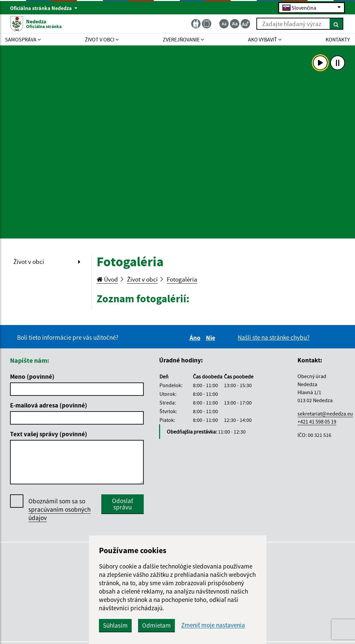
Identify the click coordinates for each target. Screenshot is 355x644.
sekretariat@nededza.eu (325, 414)
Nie (212, 338)
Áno (196, 338)
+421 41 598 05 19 (317, 422)
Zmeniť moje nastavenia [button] (213, 625)
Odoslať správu (123, 504)
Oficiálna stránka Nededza (44, 8)
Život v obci (29, 262)
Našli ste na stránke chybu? (274, 337)
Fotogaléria (182, 279)
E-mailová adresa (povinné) (49, 405)
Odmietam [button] (156, 625)
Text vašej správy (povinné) (49, 434)
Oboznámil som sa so (60, 510)
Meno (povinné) (32, 376)
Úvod (107, 279)
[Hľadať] (336, 24)
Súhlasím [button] (115, 625)
